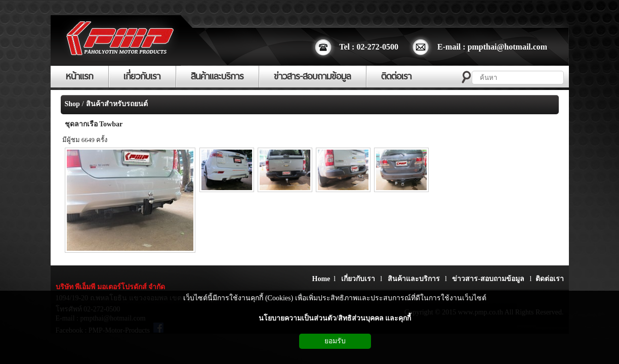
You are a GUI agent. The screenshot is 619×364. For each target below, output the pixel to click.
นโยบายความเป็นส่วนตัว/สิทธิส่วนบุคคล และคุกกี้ (335, 318)
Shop (72, 104)
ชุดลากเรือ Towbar (94, 124)
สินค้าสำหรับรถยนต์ (117, 104)
